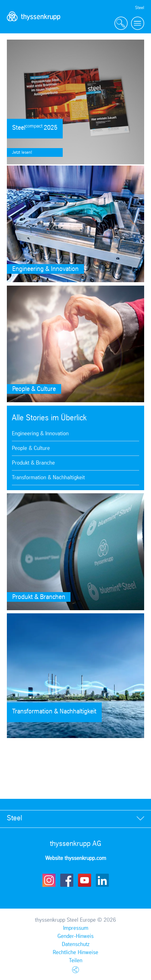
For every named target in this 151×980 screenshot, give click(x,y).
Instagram (49, 880)
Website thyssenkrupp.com (76, 858)
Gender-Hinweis (75, 936)
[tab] (75, 819)
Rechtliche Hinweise (75, 953)
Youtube (85, 880)
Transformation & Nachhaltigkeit (48, 478)
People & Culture (31, 448)
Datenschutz (76, 944)
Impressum (76, 928)
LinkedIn (102, 880)
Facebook (67, 880)
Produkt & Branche (33, 463)
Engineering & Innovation (40, 434)
